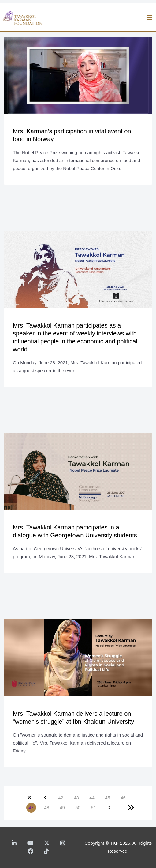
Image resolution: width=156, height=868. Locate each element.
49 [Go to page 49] (62, 807)
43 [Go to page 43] (76, 798)
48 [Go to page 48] (47, 807)
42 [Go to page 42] (61, 798)
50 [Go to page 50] (78, 807)
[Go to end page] (131, 808)
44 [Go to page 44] (92, 798)
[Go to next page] (109, 808)
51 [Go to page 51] (93, 807)
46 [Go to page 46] (123, 798)
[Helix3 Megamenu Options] (150, 18)
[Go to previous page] (45, 798)
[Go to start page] (30, 798)
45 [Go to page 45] (108, 798)
